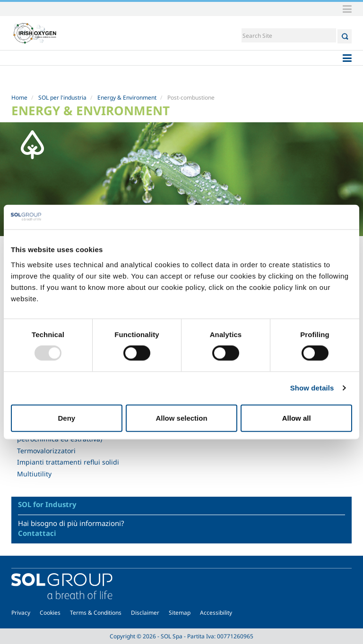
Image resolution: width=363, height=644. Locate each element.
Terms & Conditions (96, 613)
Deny (66, 418)
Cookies (50, 613)
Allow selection (181, 418)
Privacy (21, 613)
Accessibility (216, 613)
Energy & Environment (127, 97)
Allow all (297, 418)
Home (19, 97)
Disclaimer (145, 613)
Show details (312, 388)
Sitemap (180, 613)
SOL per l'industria (62, 97)
